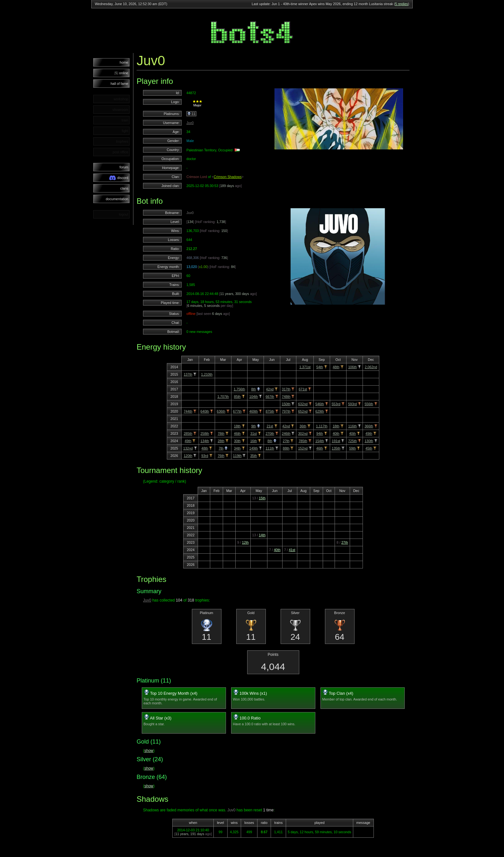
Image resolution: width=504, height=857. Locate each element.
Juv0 (190, 123)
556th (369, 404)
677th (237, 411)
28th (221, 441)
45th (369, 448)
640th (205, 411)
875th (270, 411)
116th (352, 426)
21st (270, 426)
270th (270, 433)
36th (303, 426)
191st (336, 441)
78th (221, 433)
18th (237, 426)
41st (292, 550)
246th (286, 433)
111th (270, 448)
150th (286, 404)
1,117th (322, 426)
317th (286, 389)
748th (286, 397)
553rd (336, 404)
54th (320, 367)
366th (369, 426)
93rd (205, 456)
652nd (303, 411)
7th (221, 448)
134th (205, 441)
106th (352, 367)
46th (237, 433)
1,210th (207, 374)
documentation (117, 199)
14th (262, 535)
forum (124, 167)
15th (262, 498)
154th (320, 441)
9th (253, 426)
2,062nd (371, 367)
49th (369, 433)
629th (320, 411)
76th (221, 456)
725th (352, 441)
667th (270, 397)
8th (253, 389)
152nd (303, 448)
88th (286, 448)
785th (303, 441)
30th (237, 441)
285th (188, 433)
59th (352, 448)
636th (221, 411)
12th (245, 542)
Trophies (151, 579)
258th (205, 433)
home (124, 62)
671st (303, 389)
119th (237, 456)
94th (320, 433)
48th (336, 367)
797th (286, 411)
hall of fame (119, 84)
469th (253, 411)
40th (336, 433)
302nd (303, 433)
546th (320, 404)
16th (253, 441)
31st (254, 433)
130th (369, 441)
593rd (352, 404)
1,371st (305, 367)
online (121, 73)
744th (188, 411)
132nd (188, 448)
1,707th (223, 397)
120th (188, 456)
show (149, 751)
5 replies (401, 4)
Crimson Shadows (228, 177)
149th (253, 448)
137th (188, 374)
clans (124, 188)
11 (191, 114)
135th (336, 448)
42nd (270, 389)
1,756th (239, 389)
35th (253, 456)
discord (119, 178)
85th (237, 397)
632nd (303, 404)
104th (253, 397)
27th (286, 441)
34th (237, 448)
